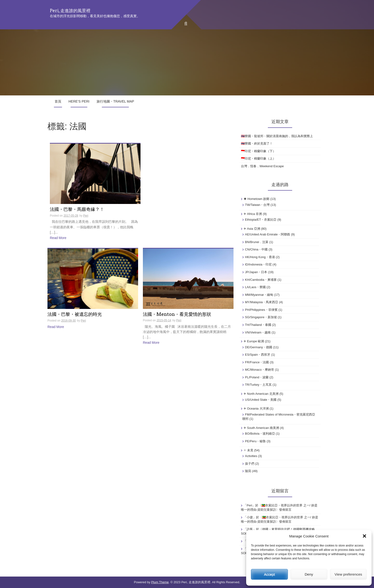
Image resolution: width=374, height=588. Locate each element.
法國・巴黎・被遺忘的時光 (75, 315)
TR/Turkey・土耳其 (258, 385)
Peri (86, 216)
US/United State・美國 (261, 400)
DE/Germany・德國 (259, 347)
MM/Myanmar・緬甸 (259, 295)
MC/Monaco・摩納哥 (260, 370)
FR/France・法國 (257, 362)
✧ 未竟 (248, 450)
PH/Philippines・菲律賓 (261, 310)
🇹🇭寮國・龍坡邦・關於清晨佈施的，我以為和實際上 (277, 136)
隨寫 (248, 471)
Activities (251, 456)
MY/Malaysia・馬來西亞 (262, 302)
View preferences (348, 574)
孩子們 (250, 464)
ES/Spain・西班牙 (258, 355)
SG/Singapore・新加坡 (261, 317)
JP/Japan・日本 (256, 272)
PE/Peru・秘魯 (255, 441)
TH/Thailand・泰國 (258, 325)
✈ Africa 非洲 (253, 214)
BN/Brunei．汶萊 (257, 242)
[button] (364, 536)
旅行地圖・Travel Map (115, 101)
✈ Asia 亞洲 (252, 229)
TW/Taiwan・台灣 (257, 205)
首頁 (58, 101)
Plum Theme (160, 582)
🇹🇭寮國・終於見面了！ (257, 143)
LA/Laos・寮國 (255, 287)
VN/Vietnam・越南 (258, 332)
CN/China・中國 (256, 249)
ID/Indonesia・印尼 (258, 264)
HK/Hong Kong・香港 (260, 257)
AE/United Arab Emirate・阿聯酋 (268, 234)
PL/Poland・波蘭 (257, 377)
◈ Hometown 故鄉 (256, 199)
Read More (58, 238)
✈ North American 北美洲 (261, 394)
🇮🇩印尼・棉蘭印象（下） (258, 151)
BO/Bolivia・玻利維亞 (260, 434)
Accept (270, 574)
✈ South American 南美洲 (261, 428)
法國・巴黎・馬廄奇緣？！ (77, 210)
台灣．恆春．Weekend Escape (262, 166)
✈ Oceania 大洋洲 (256, 408)
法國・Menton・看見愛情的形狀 (177, 315)
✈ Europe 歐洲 (254, 341)
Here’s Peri (79, 101)
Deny (309, 574)
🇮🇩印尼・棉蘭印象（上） (258, 159)
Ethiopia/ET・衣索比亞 (261, 220)
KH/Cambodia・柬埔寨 (261, 280)
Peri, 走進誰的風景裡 (70, 11)
